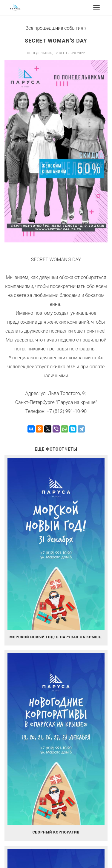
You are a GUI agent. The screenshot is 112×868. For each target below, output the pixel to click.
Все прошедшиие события (54, 28)
